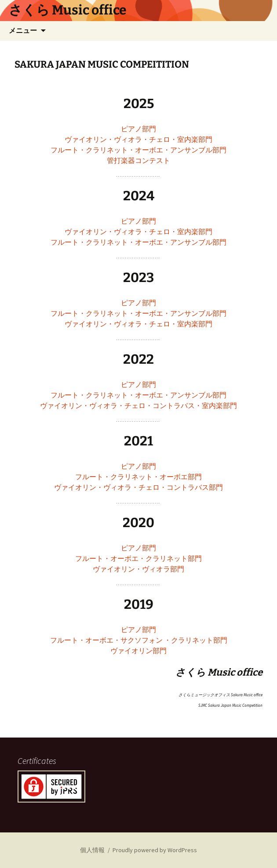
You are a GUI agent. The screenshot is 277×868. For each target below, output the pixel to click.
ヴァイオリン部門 (138, 651)
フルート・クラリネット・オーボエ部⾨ (138, 477)
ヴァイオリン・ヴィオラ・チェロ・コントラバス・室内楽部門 (138, 405)
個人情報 (92, 850)
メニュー (23, 31)
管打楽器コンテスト (138, 160)
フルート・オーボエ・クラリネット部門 (138, 558)
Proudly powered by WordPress (155, 850)
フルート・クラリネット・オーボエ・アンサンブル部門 (138, 150)
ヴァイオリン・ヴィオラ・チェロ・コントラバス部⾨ (138, 487)
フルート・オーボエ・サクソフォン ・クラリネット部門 (139, 640)
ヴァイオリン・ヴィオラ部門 (138, 569)
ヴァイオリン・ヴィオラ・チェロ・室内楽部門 (138, 139)
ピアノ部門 (138, 129)
